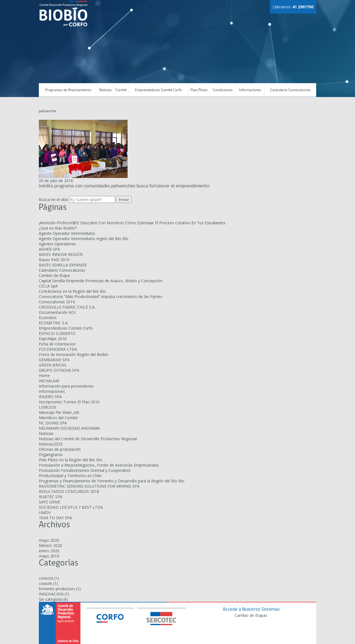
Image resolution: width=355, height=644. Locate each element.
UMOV (45, 512)
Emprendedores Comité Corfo (158, 90)
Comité (121, 90)
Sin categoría (50, 599)
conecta (46, 578)
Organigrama (51, 455)
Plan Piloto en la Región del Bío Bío (71, 460)
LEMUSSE (48, 407)
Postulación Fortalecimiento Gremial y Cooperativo (85, 470)
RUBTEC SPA (51, 497)
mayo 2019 (49, 556)
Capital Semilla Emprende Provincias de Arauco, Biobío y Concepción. (101, 281)
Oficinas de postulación (60, 449)
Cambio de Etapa (54, 275)
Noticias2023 (51, 444)
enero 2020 (49, 550)
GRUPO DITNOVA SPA (59, 370)
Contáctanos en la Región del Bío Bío (72, 291)
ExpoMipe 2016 (53, 339)
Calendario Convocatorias (290, 90)
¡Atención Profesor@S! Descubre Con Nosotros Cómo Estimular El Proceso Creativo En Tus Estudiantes (132, 223)
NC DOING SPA (53, 423)
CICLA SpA (48, 286)
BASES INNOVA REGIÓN (61, 254)
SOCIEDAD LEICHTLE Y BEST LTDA (71, 507)
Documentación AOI (57, 312)
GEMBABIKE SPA (54, 360)
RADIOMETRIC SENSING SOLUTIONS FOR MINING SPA (89, 486)
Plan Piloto (199, 90)
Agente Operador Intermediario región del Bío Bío (84, 239)
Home (44, 376)
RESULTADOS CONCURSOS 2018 (69, 491)
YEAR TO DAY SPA (55, 518)
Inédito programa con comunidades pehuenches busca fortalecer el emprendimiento (124, 186)
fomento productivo (57, 589)
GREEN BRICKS (53, 365)
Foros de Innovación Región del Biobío (74, 354)
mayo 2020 (49, 540)
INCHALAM (49, 381)
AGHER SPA (49, 249)
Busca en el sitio (54, 199)
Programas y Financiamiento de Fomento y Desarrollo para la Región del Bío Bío (112, 481)
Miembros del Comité (58, 418)
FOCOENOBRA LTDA (58, 349)
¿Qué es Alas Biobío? (58, 228)
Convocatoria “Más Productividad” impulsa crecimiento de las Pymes (101, 296)
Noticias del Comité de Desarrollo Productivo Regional (88, 439)
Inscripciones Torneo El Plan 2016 (69, 402)
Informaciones (250, 90)
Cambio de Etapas (251, 615)
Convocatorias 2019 (57, 302)
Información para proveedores (66, 386)
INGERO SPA (50, 397)
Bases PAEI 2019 (54, 260)
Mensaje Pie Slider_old (59, 412)
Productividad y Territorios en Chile (70, 476)
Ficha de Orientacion (57, 344)
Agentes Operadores (57, 244)
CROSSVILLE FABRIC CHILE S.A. (67, 307)
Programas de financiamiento (68, 90)
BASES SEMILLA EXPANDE (63, 265)
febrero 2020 (50, 545)
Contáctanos (223, 90)
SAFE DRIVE (50, 502)
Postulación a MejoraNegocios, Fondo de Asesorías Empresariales (99, 465)
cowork (45, 583)
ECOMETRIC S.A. (54, 323)
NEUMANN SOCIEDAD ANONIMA (69, 428)
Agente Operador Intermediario (67, 233)
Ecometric (48, 318)
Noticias (106, 90)
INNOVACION (51, 594)
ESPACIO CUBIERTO (57, 333)
